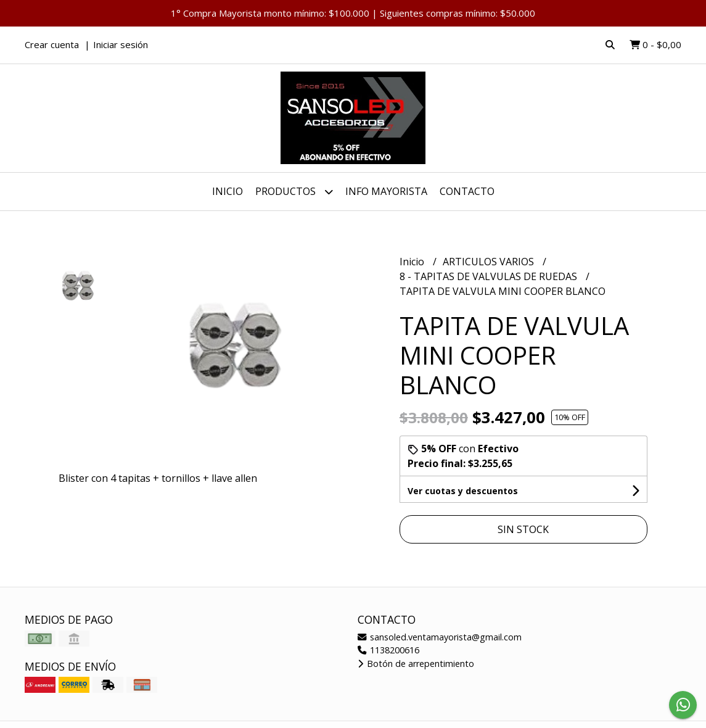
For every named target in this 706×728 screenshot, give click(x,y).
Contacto (467, 191)
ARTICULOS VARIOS (490, 262)
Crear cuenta (52, 44)
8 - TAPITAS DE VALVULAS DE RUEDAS (490, 276)
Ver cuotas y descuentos (463, 491)
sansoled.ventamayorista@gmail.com (440, 637)
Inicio (228, 191)
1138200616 (388, 650)
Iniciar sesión (121, 44)
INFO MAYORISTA (386, 191)
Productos (294, 192)
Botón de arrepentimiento (416, 664)
